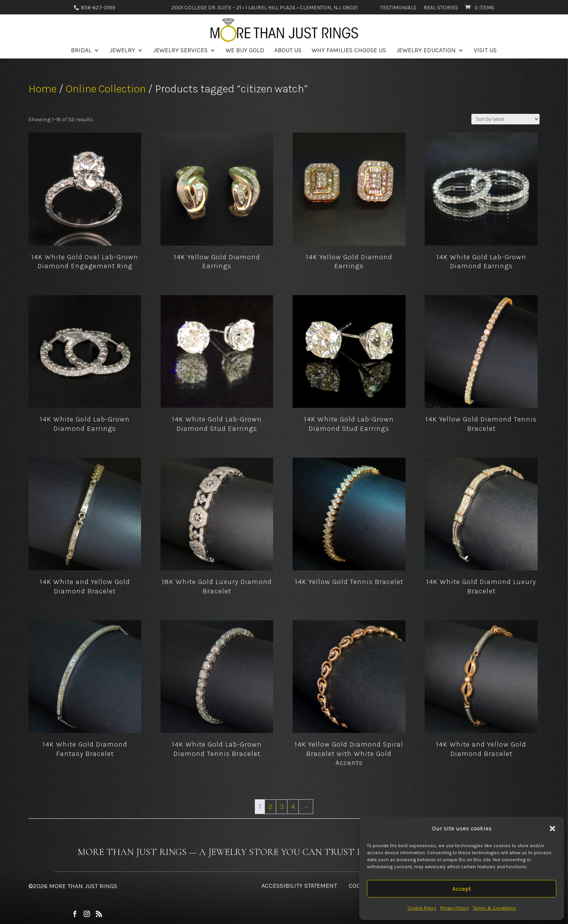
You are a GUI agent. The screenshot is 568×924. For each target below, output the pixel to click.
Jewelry (122, 51)
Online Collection (106, 89)
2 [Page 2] (270, 807)
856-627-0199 (98, 8)
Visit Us (485, 51)
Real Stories (441, 8)
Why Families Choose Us (349, 51)
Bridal (81, 51)
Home (42, 89)
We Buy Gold (245, 51)
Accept (462, 889)
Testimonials (398, 8)
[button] (552, 828)
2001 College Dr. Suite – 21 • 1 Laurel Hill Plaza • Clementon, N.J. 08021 (265, 8)
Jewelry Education (426, 51)
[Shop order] (505, 119)
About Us (288, 51)
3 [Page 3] (282, 807)
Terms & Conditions (495, 908)
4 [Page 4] (293, 807)
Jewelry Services (180, 51)
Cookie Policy (422, 908)
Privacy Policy (455, 908)
